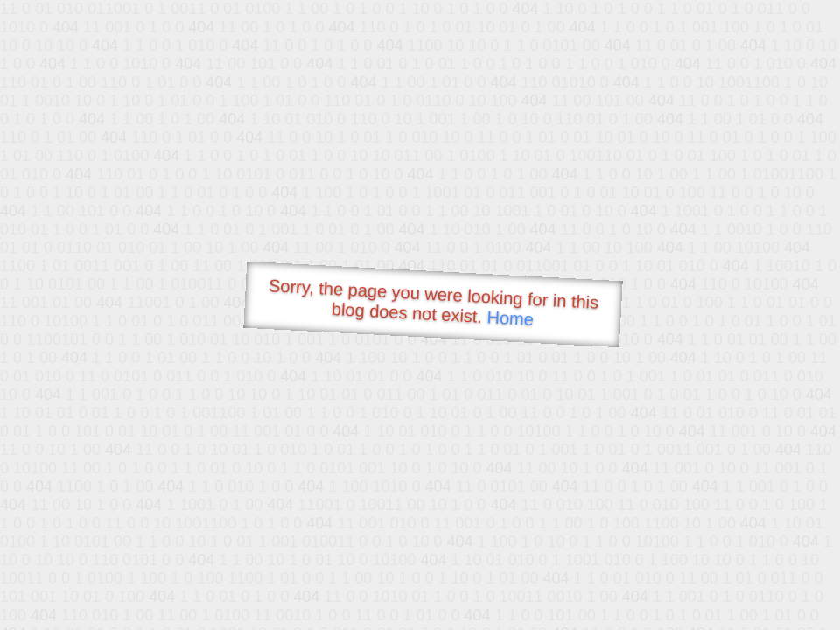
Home (510, 318)
